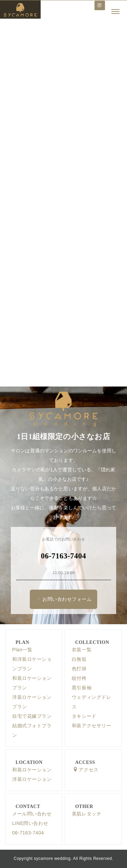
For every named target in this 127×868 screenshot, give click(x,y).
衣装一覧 (82, 650)
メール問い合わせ (32, 814)
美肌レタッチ (87, 814)
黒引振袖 (82, 688)
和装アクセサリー (91, 726)
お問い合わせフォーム (64, 599)
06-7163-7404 (28, 833)
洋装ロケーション (32, 779)
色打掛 (79, 669)
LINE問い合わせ (30, 823)
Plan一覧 (22, 650)
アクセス (86, 770)
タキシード (84, 716)
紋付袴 (79, 678)
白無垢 (79, 659)
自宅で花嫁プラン (32, 716)
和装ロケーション (32, 770)
